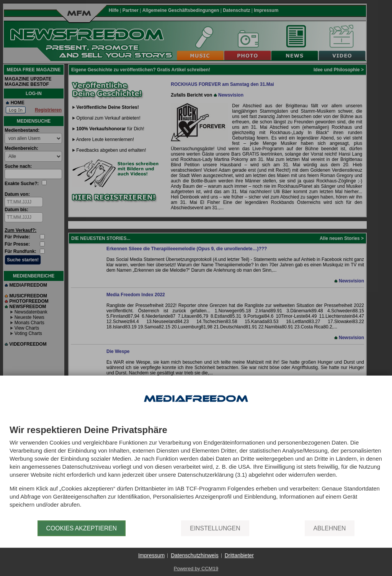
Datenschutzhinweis (195, 555)
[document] (196, 473)
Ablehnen (330, 528)
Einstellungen (215, 528)
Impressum (151, 555)
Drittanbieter (239, 555)
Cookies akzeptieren (82, 528)
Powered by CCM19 (196, 569)
